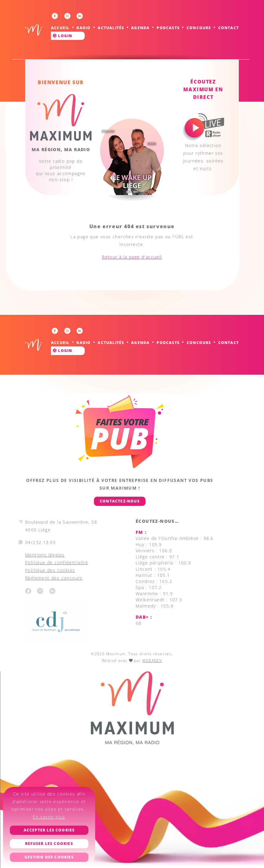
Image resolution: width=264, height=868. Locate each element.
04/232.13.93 (41, 542)
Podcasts (168, 28)
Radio (83, 28)
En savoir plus (49, 817)
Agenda (140, 28)
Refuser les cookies (49, 844)
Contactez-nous (120, 501)
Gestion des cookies (49, 857)
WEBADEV (152, 661)
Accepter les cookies (49, 830)
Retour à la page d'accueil (132, 257)
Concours (199, 28)
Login (62, 36)
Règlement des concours (54, 578)
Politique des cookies (50, 570)
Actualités (111, 28)
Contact (229, 28)
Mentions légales (45, 555)
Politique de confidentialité (57, 563)
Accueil (60, 28)
